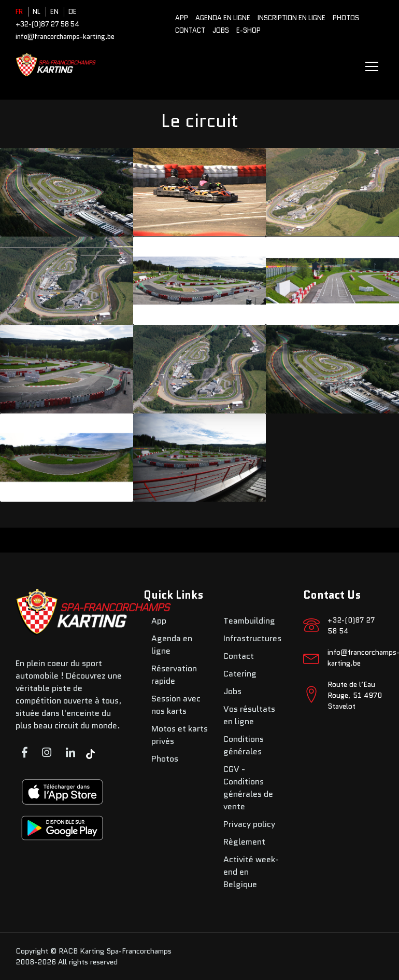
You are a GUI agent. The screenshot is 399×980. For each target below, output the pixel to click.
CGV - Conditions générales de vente (248, 788)
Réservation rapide (174, 675)
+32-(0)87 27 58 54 (47, 24)
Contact (190, 30)
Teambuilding (249, 621)
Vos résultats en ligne (249, 715)
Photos (346, 18)
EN (54, 12)
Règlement (244, 842)
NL (37, 12)
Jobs (221, 30)
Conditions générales (244, 745)
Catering (240, 674)
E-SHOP (248, 30)
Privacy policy (249, 824)
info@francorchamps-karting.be (65, 37)
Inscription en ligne (291, 18)
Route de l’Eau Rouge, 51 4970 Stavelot (355, 695)
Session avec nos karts (176, 705)
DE (73, 12)
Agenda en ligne (223, 18)
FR (19, 12)
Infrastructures (252, 638)
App (182, 18)
